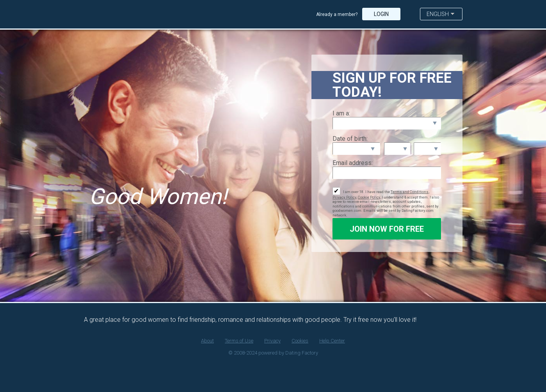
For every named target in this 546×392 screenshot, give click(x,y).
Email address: (353, 163)
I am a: (341, 113)
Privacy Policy (344, 197)
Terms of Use (239, 341)
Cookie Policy (369, 197)
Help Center (332, 341)
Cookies (300, 341)
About (207, 341)
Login (381, 14)
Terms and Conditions (410, 192)
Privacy (272, 341)
